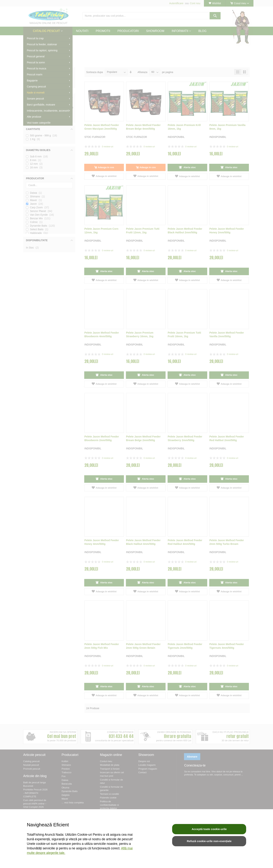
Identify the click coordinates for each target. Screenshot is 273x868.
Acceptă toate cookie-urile (209, 829)
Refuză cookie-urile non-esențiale (209, 841)
